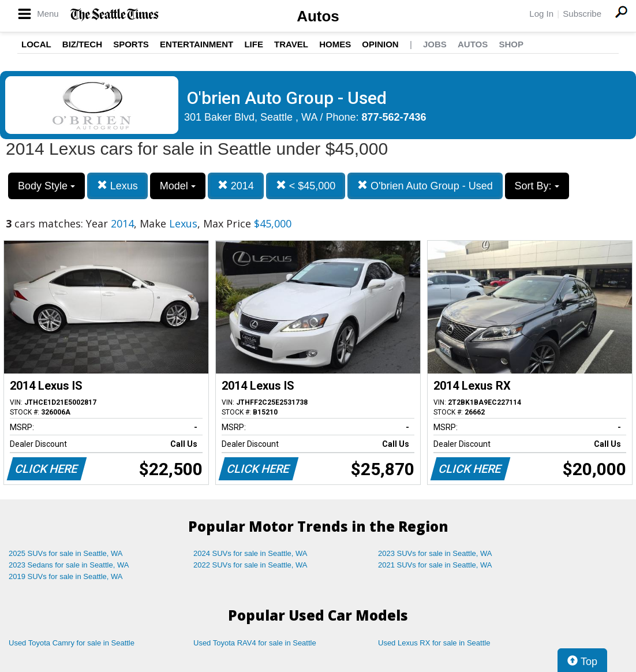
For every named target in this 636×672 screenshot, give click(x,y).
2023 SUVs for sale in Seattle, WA (435, 553)
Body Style (46, 186)
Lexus (117, 186)
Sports (131, 44)
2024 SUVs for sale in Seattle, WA (250, 553)
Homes (335, 44)
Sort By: (537, 186)
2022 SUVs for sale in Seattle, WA (250, 565)
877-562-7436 (394, 117)
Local (36, 44)
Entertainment (197, 44)
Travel (291, 44)
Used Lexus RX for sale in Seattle (434, 643)
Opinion (380, 44)
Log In (541, 14)
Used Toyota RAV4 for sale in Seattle (255, 643)
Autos (318, 16)
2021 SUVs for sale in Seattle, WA (435, 565)
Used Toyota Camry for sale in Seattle (72, 643)
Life (254, 44)
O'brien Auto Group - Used (425, 186)
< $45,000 (306, 186)
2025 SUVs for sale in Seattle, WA (66, 553)
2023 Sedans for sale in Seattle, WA (69, 565)
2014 (236, 186)
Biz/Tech (82, 44)
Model (178, 186)
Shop (511, 44)
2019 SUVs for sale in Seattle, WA (66, 576)
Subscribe (582, 14)
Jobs (435, 44)
